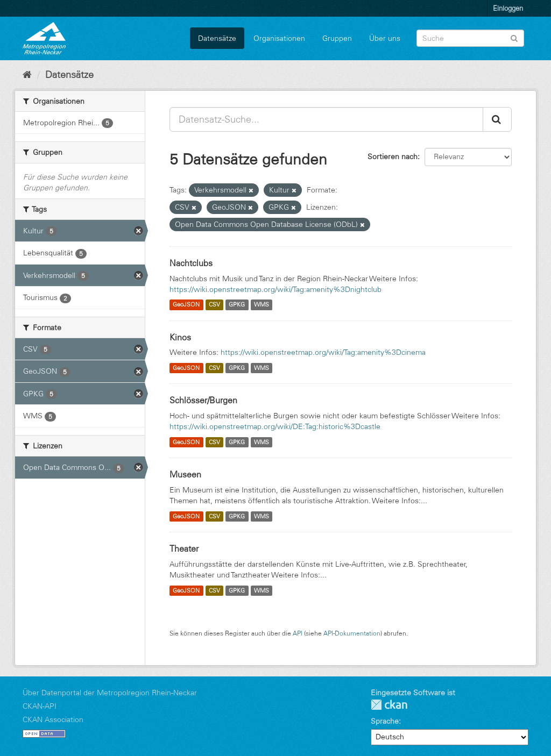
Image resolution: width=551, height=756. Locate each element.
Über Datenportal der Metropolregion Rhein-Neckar (110, 693)
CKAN (389, 705)
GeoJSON (186, 305)
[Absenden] (514, 37)
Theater (184, 548)
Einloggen (508, 8)
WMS (262, 305)
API (298, 633)
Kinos (180, 337)
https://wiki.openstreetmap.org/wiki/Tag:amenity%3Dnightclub (275, 289)
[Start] (27, 75)
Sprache (385, 721)
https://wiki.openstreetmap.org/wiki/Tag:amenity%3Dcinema (323, 352)
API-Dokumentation (352, 633)
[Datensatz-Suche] (470, 38)
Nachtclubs (191, 263)
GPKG (237, 305)
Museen (185, 474)
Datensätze (217, 38)
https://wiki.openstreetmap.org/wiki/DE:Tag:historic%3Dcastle (275, 426)
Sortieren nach (393, 156)
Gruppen (337, 38)
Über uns (385, 38)
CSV (214, 305)
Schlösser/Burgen (203, 400)
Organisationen (279, 38)
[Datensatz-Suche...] (326, 119)
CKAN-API (40, 706)
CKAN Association (53, 719)
